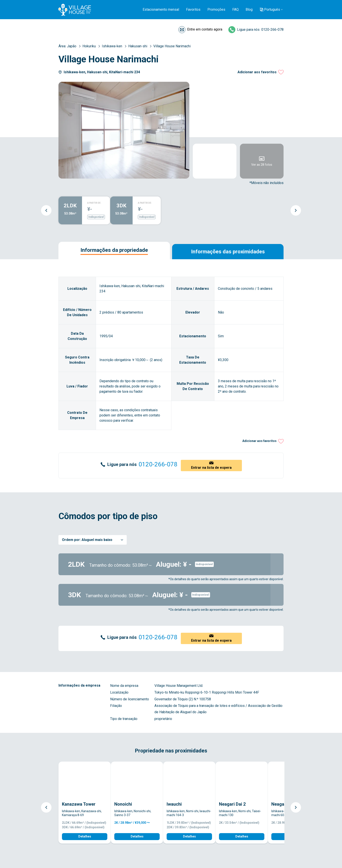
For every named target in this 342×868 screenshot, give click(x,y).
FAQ (235, 9)
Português (272, 9)
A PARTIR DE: (94, 203)
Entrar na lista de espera (211, 468)
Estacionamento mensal (161, 9)
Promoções (216, 9)
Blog (249, 9)
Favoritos (193, 9)
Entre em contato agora (205, 29)
